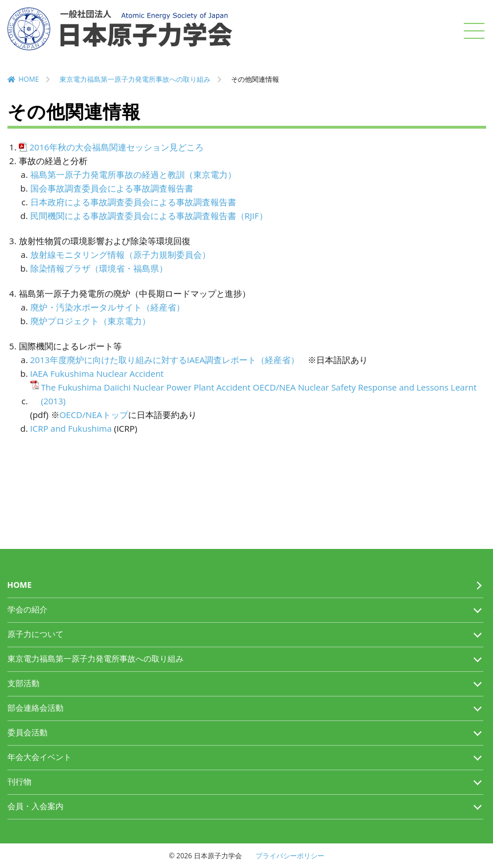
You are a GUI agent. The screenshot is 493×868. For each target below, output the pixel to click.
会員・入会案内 (35, 806)
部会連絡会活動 (35, 708)
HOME (29, 79)
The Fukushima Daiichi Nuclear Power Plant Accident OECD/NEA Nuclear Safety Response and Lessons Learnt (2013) (259, 394)
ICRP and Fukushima (71, 428)
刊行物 (19, 781)
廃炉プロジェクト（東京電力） (90, 321)
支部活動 (23, 683)
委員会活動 (27, 732)
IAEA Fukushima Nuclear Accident (97, 373)
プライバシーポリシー (290, 856)
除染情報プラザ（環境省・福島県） (99, 268)
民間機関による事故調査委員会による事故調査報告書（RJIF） (149, 216)
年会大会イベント (39, 757)
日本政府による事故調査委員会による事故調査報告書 (133, 202)
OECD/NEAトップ (94, 415)
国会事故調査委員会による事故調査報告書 (112, 188)
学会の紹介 (27, 609)
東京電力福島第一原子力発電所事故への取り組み (135, 79)
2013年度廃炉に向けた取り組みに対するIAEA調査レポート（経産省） (165, 360)
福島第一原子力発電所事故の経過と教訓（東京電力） (133, 174)
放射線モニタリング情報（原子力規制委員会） (120, 254)
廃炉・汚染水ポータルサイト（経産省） (108, 307)
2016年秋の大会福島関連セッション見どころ (117, 147)
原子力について (35, 634)
